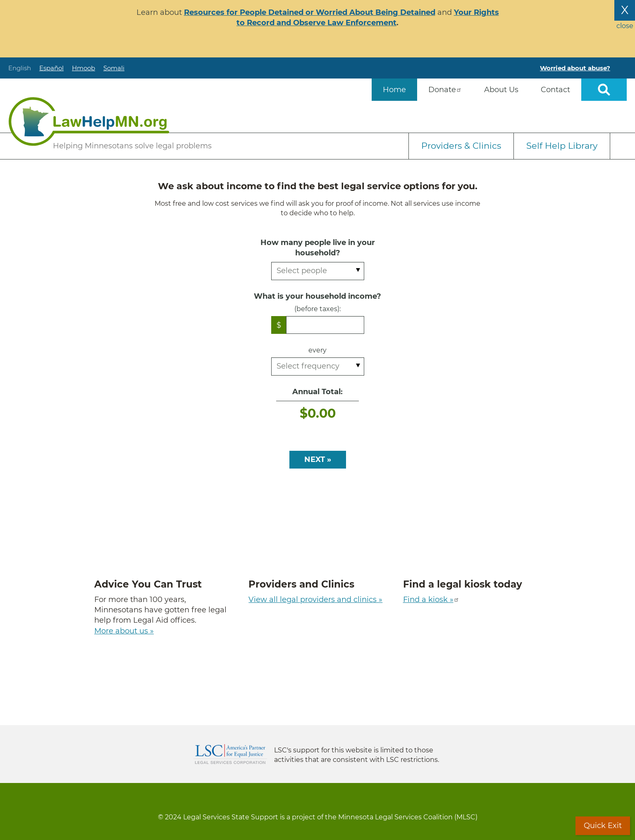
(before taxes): (317, 309)
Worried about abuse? (575, 68)
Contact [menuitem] (555, 90)
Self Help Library (562, 146)
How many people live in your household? (318, 248)
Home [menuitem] (394, 90)
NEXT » (318, 459)
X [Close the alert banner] (625, 10)
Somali (114, 68)
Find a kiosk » (431, 600)
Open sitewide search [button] (604, 90)
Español (51, 68)
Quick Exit (603, 826)
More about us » (124, 631)
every (317, 350)
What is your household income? (317, 296)
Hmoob (84, 68)
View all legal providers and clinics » (315, 600)
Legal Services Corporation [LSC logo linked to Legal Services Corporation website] (230, 754)
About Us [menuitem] (501, 90)
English (20, 68)
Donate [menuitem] (445, 90)
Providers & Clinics (461, 146)
